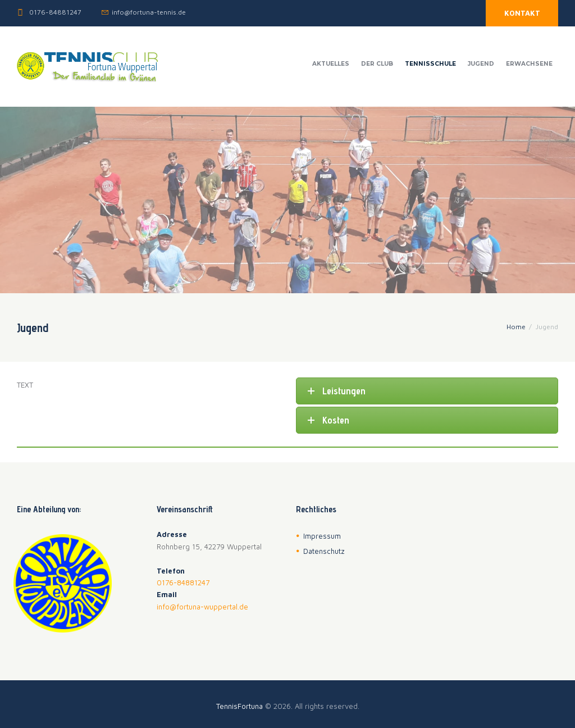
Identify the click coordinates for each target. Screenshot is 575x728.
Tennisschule (430, 64)
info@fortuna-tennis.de (149, 12)
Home (516, 327)
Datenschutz (324, 551)
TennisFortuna (239, 706)
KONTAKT (522, 13)
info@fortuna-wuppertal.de (202, 607)
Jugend (481, 64)
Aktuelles (331, 64)
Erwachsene (529, 64)
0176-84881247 (55, 12)
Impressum (322, 536)
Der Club (377, 64)
